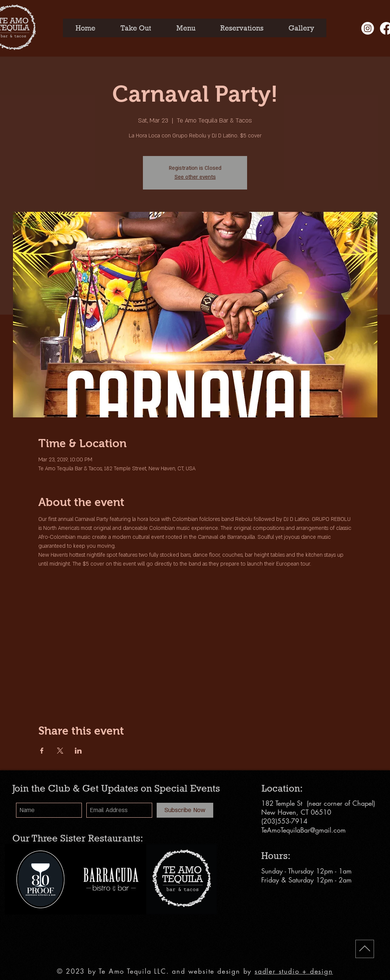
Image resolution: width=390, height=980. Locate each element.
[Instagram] (368, 28)
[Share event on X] (60, 751)
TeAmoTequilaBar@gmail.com (303, 830)
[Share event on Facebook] (42, 751)
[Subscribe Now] (185, 810)
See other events (195, 177)
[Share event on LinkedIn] (78, 751)
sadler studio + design (294, 971)
